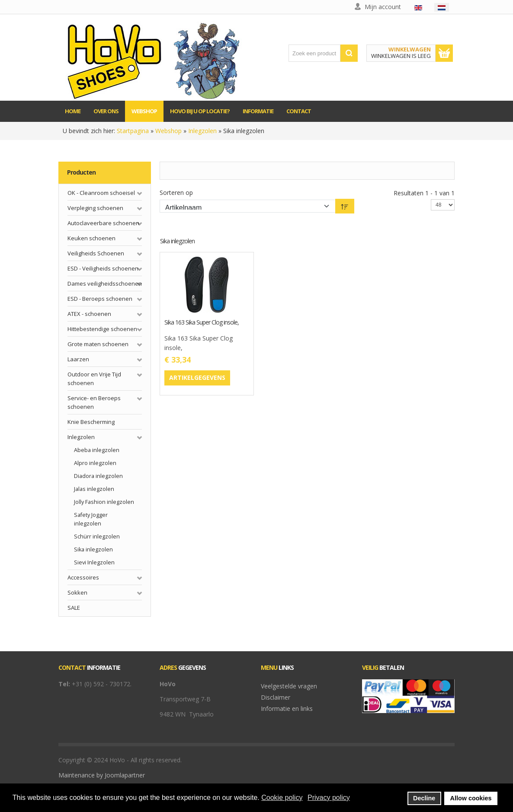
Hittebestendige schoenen (102, 329)
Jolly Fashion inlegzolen (104, 502)
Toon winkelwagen (444, 53)
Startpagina (133, 131)
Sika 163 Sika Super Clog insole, (202, 323)
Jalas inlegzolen (94, 489)
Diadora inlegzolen (98, 476)
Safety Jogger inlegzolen (91, 519)
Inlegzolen (202, 131)
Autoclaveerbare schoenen (103, 223)
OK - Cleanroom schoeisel (101, 193)
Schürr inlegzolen (97, 537)
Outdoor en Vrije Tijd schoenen (94, 379)
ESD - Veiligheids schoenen (103, 268)
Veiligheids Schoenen (96, 253)
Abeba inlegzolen (97, 450)
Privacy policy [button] (329, 798)
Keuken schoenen (91, 238)
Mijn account (383, 7)
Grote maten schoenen (98, 344)
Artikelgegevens (197, 377)
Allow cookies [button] (471, 798)
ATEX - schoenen (89, 314)
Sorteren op (176, 193)
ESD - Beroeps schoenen (100, 299)
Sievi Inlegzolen (94, 562)
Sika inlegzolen (93, 549)
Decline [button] (424, 798)
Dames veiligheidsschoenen (105, 283)
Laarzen (78, 359)
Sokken (77, 592)
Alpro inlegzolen (95, 463)
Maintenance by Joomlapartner (102, 775)
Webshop (168, 131)
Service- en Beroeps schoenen (94, 402)
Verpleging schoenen (95, 208)
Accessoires (83, 577)
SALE (74, 608)
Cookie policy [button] (282, 798)
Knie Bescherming (91, 422)
